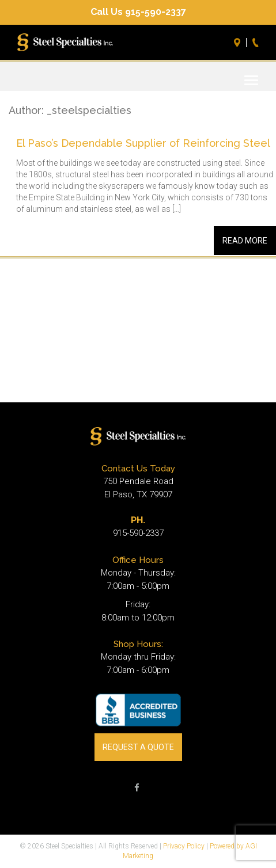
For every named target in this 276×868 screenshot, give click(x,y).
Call (257, 43)
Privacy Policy (184, 846)
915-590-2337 (138, 533)
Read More (245, 241)
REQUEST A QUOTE (138, 747)
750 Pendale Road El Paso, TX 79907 (138, 488)
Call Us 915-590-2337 (138, 12)
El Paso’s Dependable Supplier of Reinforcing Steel (143, 143)
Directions (239, 43)
